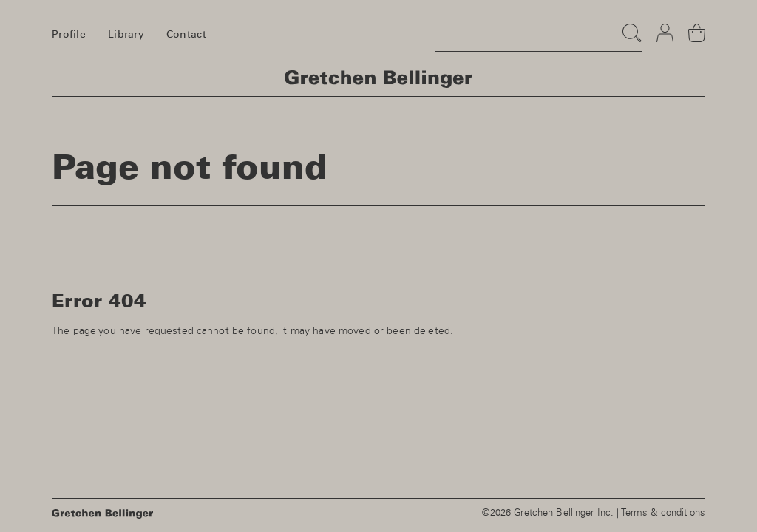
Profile (69, 35)
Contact (186, 35)
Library (126, 35)
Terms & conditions (663, 513)
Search (629, 26)
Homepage (378, 79)
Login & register (665, 27)
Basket (697, 27)
